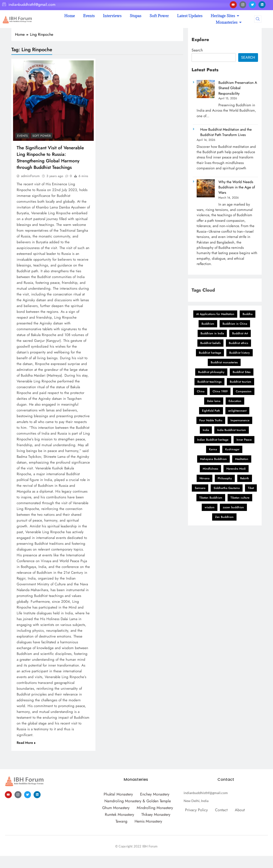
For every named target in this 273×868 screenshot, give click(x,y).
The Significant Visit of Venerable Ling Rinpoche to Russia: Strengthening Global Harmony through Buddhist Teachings (50, 158)
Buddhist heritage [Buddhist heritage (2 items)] (210, 353)
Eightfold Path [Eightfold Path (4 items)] (211, 411)
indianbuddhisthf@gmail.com (29, 5)
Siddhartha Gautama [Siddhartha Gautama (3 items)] (227, 488)
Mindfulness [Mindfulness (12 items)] (210, 469)
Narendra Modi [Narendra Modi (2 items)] (236, 469)
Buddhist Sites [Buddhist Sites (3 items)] (242, 372)
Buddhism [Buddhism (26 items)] (208, 324)
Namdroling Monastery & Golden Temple (138, 801)
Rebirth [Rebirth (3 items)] (245, 478)
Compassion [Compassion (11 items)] (244, 391)
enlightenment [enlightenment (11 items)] (237, 411)
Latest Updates (190, 16)
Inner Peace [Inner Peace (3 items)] (244, 440)
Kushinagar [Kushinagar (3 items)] (232, 449)
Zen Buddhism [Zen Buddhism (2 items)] (224, 517)
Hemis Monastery (148, 821)
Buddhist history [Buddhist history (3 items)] (240, 353)
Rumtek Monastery (119, 814)
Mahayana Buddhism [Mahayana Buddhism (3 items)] (213, 459)
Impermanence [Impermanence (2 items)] (240, 420)
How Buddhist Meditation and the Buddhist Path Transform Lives (226, 132)
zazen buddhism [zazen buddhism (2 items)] (233, 507)
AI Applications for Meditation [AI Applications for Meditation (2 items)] (215, 314)
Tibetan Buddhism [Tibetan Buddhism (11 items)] (211, 498)
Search (197, 50)
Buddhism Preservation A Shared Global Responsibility (238, 88)
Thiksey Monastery (156, 814)
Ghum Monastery (116, 808)
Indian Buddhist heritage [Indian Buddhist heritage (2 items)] (213, 440)
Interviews (112, 16)
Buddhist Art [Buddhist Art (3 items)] (240, 333)
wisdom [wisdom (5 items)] (210, 507)
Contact (221, 810)
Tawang (121, 821)
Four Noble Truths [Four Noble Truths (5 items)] (211, 420)
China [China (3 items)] (201, 391)
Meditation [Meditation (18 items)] (242, 459)
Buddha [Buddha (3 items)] (248, 314)
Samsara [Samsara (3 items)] (200, 488)
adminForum (30, 176)
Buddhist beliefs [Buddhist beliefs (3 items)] (210, 343)
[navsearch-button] (258, 19)
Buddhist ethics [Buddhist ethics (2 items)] (238, 343)
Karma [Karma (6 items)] (213, 449)
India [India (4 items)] (206, 430)
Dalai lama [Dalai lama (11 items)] (214, 401)
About (240, 810)
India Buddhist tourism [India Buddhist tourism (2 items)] (232, 430)
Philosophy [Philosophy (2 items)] (225, 478)
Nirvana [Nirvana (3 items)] (205, 478)
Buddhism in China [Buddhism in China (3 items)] (235, 324)
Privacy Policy (196, 810)
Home (70, 16)
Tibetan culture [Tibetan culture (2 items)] (240, 498)
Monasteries (227, 22)
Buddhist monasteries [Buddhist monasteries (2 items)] (224, 362)
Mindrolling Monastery (155, 808)
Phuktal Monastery (118, 794)
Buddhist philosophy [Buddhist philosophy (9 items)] (211, 372)
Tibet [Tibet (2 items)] (251, 488)
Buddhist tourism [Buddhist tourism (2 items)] (241, 382)
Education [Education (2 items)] (235, 401)
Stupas (136, 16)
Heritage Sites (224, 16)
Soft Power (159, 16)
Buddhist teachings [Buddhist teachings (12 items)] (209, 382)
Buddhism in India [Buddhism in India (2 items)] (212, 333)
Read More (26, 743)
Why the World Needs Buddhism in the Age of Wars (237, 187)
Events (89, 16)
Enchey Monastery (155, 794)
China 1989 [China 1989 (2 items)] (220, 391)
